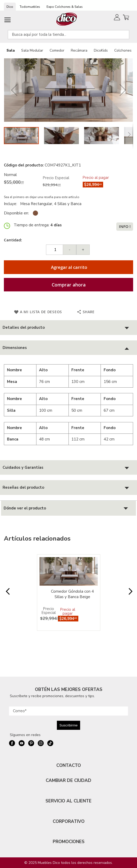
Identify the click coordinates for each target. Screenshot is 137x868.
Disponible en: (16, 213)
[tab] (68, 328)
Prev (7, 594)
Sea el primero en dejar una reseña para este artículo (42, 197)
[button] (14, 90)
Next (130, 594)
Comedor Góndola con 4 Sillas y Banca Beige (72, 594)
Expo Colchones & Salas (65, 7)
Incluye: (12, 204)
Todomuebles (30, 7)
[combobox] (68, 35)
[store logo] (67, 19)
